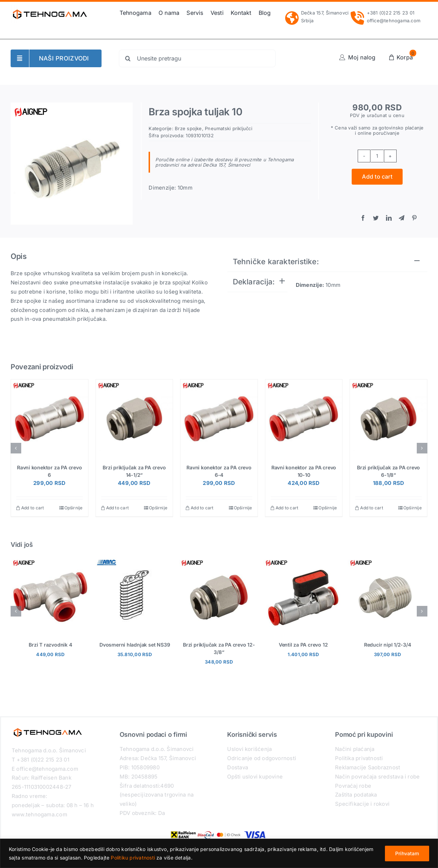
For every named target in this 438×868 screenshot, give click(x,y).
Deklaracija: (254, 282)
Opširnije (74, 508)
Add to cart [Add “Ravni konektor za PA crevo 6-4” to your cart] (202, 508)
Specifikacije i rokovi (362, 804)
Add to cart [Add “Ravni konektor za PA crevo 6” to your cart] (33, 508)
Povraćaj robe (353, 786)
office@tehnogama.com (394, 21)
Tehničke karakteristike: (276, 262)
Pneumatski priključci (229, 128)
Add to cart (377, 177)
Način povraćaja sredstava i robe (377, 777)
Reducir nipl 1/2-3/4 (388, 645)
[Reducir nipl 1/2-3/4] (388, 560)
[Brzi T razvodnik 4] (50, 560)
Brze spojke (188, 128)
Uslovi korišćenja (249, 749)
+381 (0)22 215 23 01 (391, 13)
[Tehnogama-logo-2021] (50, 8)
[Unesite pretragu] (197, 58)
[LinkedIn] (389, 218)
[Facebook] (363, 218)
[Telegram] (402, 218)
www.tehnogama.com (39, 814)
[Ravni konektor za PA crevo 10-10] (304, 418)
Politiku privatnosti (133, 858)
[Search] (128, 58)
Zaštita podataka (356, 795)
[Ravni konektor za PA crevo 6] (50, 418)
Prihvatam (407, 853)
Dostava (238, 767)
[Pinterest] (414, 218)
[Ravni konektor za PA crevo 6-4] (219, 418)
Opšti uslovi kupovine (255, 777)
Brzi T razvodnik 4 (50, 645)
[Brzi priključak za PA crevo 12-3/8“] (219, 560)
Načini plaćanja (355, 749)
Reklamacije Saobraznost (368, 767)
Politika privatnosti (359, 758)
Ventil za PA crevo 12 (303, 645)
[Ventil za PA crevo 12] (303, 560)
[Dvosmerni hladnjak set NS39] (135, 560)
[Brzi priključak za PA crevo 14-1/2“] (134, 418)
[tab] (328, 262)
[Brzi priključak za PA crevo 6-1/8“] (388, 418)
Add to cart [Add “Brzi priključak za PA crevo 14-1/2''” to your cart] (117, 508)
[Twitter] (376, 218)
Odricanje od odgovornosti (262, 758)
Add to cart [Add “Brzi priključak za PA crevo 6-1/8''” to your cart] (371, 508)
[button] (16, 448)
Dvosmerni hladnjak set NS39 (135, 645)
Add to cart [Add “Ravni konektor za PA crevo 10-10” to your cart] (287, 508)
